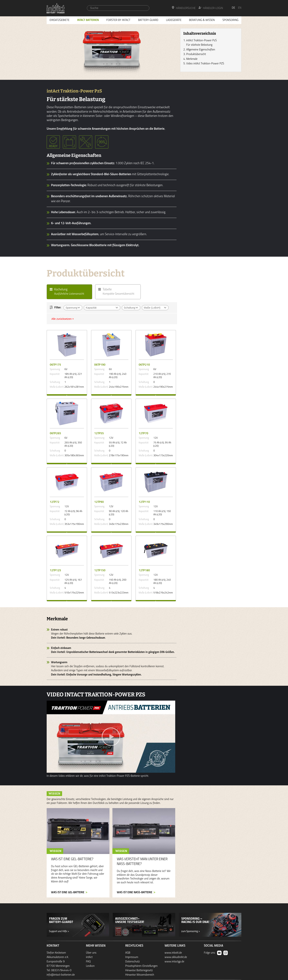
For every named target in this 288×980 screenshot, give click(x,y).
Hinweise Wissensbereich (140, 975)
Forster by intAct (118, 20)
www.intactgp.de (174, 962)
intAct (89, 957)
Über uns (91, 953)
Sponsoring (230, 20)
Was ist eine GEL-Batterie (68, 892)
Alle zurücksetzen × (63, 319)
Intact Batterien (88, 20)
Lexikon (90, 966)
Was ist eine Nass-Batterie (135, 892)
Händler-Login (211, 8)
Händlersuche (184, 8)
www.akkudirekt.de (176, 957)
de (233, 8)
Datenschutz (133, 962)
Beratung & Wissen (202, 20)
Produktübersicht (196, 54)
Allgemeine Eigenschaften (201, 50)
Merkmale (192, 59)
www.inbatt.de (173, 953)
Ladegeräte (174, 20)
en (240, 8)
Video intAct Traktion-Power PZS (205, 64)
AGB (128, 953)
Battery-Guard (148, 20)
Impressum (132, 957)
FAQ (88, 962)
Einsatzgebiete (60, 20)
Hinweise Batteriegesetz (139, 970)
